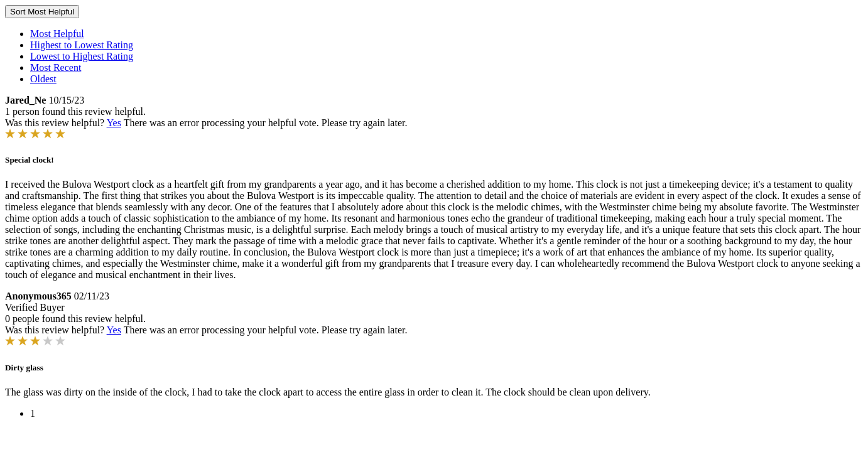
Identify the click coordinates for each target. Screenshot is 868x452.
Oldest (43, 79)
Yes (114, 123)
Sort (42, 12)
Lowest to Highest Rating (82, 56)
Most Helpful (57, 34)
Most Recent (56, 67)
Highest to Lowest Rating (82, 45)
